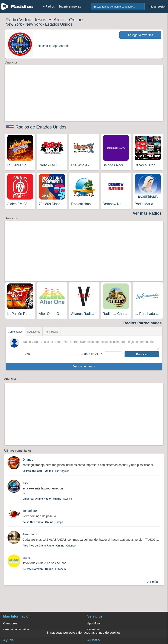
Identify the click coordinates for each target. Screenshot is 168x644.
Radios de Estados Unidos (41, 127)
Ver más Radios (147, 213)
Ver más (152, 582)
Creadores (10, 623)
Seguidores (34, 332)
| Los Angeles (46, 471)
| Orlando (49, 546)
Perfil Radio (51, 332)
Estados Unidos (59, 24)
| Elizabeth (44, 569)
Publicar (142, 354)
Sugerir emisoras (70, 6)
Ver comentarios (84, 366)
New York (14, 24)
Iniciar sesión (157, 6)
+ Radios (49, 6)
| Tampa (43, 522)
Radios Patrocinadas (142, 323)
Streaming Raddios (16, 630)
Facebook (94, 630)
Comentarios (15, 332)
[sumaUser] (113, 354)
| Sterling (47, 499)
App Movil (94, 623)
